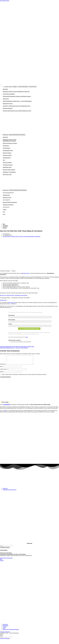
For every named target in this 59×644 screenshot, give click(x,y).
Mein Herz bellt (12, 303)
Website (2, 373)
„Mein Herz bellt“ (25, 273)
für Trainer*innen (7, 236)
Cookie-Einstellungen (5, 640)
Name (2, 368)
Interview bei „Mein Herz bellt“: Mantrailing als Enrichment (14, 295)
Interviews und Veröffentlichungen (27, 236)
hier (27, 337)
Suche (1, 636)
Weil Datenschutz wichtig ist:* (15, 340)
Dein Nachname (12, 320)
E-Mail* (10, 324)
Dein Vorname (11, 315)
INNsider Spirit (15, 236)
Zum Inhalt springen (5, 1)
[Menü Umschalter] (1, 84)
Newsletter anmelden (5, 549)
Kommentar (3, 366)
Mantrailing (38, 236)
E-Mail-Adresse (4, 371)
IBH (5, 412)
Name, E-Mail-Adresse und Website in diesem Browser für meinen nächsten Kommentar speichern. (24, 376)
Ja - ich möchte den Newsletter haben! (29, 329)
